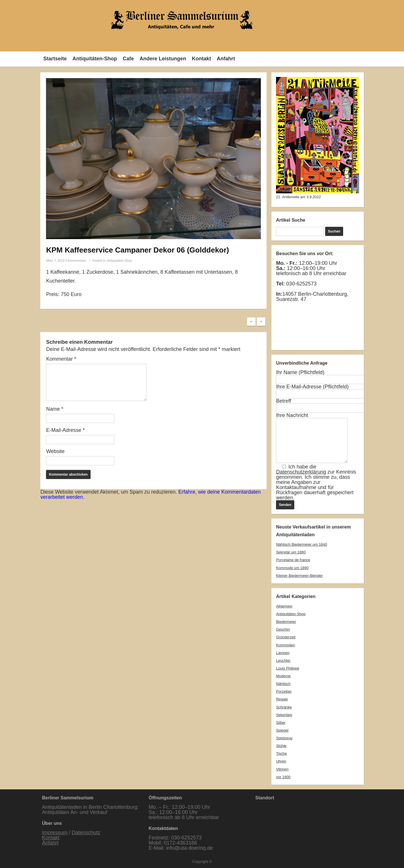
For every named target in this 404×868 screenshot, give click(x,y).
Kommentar (61, 359)
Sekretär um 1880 (291, 552)
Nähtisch (283, 684)
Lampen (283, 653)
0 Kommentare (76, 261)
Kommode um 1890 (292, 568)
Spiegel (282, 730)
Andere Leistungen (163, 59)
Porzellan (284, 691)
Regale (282, 699)
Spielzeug (284, 738)
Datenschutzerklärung (301, 472)
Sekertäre (284, 715)
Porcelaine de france (293, 560)
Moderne (283, 676)
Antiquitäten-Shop (95, 59)
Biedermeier (286, 622)
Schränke (284, 707)
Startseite (55, 59)
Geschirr (283, 629)
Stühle (281, 746)
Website (55, 451)
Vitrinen (282, 769)
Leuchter (283, 661)
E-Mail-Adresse (65, 430)
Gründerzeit (286, 637)
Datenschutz (86, 833)
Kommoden (285, 645)
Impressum (55, 833)
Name (55, 409)
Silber (281, 723)
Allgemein (284, 606)
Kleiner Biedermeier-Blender (299, 576)
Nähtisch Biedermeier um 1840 (301, 544)
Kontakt (201, 59)
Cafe (128, 59)
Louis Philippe (288, 668)
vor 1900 (283, 777)
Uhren (281, 761)
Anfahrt (226, 59)
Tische (281, 753)
